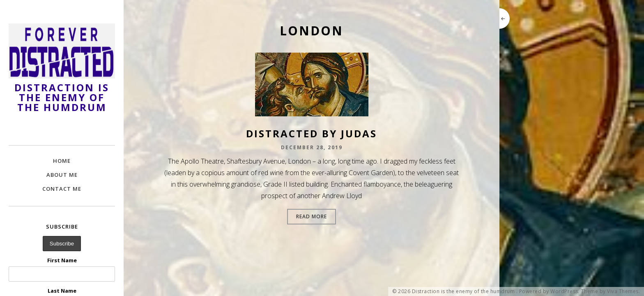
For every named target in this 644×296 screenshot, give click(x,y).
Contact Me (62, 189)
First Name (62, 260)
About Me (62, 175)
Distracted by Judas (312, 133)
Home (62, 161)
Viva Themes (623, 291)
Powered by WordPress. (550, 291)
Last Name (62, 291)
